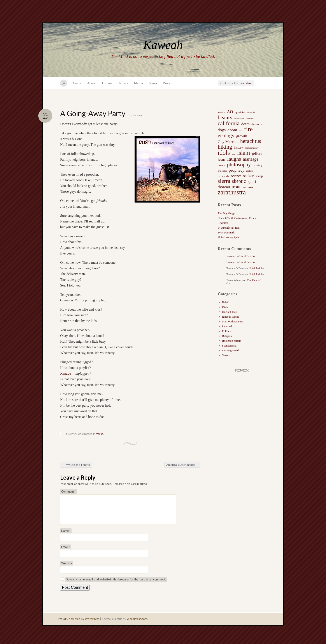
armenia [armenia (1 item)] (251, 112)
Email (66, 552)
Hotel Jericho (247, 256)
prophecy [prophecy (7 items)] (237, 170)
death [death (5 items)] (245, 124)
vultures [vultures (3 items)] (248, 187)
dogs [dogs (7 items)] (222, 130)
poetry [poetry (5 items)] (258, 165)
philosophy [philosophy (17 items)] (239, 165)
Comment (68, 491)
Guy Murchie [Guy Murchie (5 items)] (228, 142)
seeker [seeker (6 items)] (248, 176)
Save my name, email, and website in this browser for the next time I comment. (116, 585)
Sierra (153, 83)
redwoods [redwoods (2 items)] (223, 176)
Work (167, 83)
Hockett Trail (230, 312)
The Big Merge (226, 213)
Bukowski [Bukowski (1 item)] (239, 118)
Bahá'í (226, 302)
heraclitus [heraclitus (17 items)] (251, 141)
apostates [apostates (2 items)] (240, 112)
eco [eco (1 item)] (241, 131)
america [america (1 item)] (221, 112)
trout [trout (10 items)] (236, 187)
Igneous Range (231, 317)
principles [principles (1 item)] (222, 171)
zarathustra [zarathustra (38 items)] (232, 192)
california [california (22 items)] (229, 123)
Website (67, 568)
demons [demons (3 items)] (257, 124)
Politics (226, 331)
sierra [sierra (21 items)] (224, 181)
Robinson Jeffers (232, 341)
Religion (227, 336)
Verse (100, 434)
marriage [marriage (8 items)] (251, 159)
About (92, 83)
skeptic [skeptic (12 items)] (239, 181)
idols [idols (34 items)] (224, 153)
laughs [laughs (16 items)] (234, 159)
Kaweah (163, 45)
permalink (245, 83)
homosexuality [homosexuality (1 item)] (252, 148)
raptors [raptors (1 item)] (249, 171)
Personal (227, 326)
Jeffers (123, 83)
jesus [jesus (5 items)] (222, 159)
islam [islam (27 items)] (244, 153)
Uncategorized (230, 350)
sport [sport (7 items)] (252, 181)
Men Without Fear (232, 321)
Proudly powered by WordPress (79, 624)
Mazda (138, 83)
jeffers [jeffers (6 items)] (257, 153)
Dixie (225, 307)
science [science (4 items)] (236, 176)
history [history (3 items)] (238, 148)
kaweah (138, 115)
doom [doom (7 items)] (232, 130)
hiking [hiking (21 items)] (225, 147)
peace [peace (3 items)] (221, 165)
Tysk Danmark (226, 232)
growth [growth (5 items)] (242, 136)
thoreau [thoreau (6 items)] (224, 187)
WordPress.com (137, 624)
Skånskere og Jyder (229, 237)
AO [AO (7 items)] (230, 112)
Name (66, 536)
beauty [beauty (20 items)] (225, 117)
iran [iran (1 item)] (234, 154)
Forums (107, 83)
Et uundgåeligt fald (229, 228)
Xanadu (66, 373)
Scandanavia (229, 346)
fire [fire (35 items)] (248, 129)
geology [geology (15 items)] (226, 135)
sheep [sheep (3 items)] (259, 176)
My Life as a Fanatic (76, 465)
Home (77, 83)
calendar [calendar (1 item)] (249, 118)
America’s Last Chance (182, 465)
